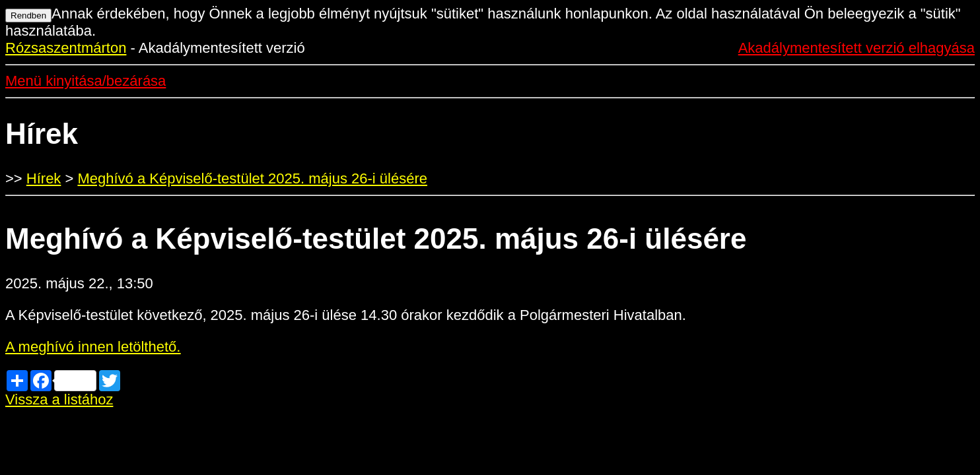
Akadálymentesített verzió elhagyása (857, 48)
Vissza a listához (59, 399)
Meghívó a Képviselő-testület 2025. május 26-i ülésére (252, 178)
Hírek (44, 178)
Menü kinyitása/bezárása (86, 81)
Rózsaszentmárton (66, 48)
